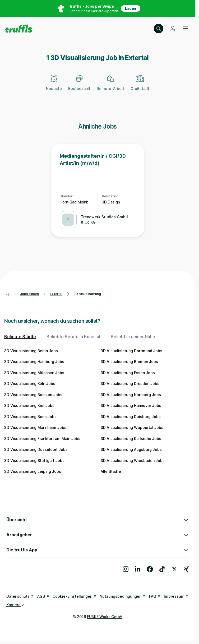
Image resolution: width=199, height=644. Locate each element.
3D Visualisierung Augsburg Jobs (131, 449)
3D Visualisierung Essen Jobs (128, 373)
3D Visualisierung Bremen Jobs (129, 362)
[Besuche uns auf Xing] (186, 569)
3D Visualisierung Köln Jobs (30, 384)
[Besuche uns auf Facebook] (150, 569)
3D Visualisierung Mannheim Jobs (35, 427)
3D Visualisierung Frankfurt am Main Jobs (42, 439)
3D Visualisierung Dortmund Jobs (131, 351)
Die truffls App (98, 550)
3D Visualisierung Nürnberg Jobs (131, 395)
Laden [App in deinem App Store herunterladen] (131, 8)
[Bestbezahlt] (79, 86)
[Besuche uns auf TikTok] (162, 569)
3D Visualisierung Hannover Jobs (131, 405)
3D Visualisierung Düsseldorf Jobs (36, 449)
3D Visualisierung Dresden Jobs (130, 384)
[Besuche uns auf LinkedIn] (138, 569)
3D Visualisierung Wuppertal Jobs (132, 427)
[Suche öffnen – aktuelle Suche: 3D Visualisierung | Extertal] (159, 29)
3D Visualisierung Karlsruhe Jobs (131, 439)
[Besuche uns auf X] (174, 569)
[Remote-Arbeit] (110, 86)
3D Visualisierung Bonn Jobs (30, 417)
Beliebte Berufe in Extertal (73, 337)
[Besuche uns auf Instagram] (126, 569)
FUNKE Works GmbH (105, 617)
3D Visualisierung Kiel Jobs (29, 405)
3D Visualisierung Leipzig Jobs (33, 471)
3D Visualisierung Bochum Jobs (33, 395)
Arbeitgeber (98, 535)
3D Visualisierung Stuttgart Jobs (34, 461)
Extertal (56, 294)
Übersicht (98, 520)
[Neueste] (54, 86)
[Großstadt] (140, 86)
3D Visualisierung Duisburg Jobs (131, 417)
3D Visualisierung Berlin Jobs (31, 351)
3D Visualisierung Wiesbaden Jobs (133, 461)
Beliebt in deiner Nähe (133, 337)
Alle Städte (111, 471)
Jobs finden (29, 294)
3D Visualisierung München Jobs (34, 373)
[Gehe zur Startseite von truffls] (19, 29)
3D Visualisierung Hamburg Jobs (34, 362)
